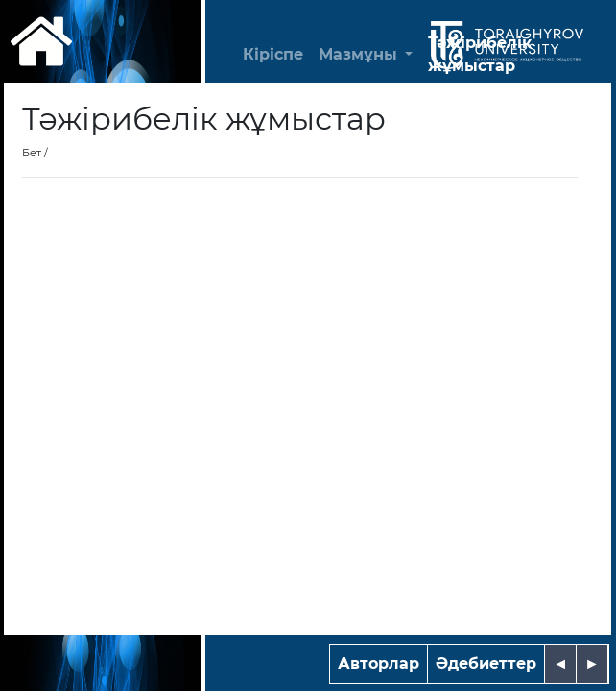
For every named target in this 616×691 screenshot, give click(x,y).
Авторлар (379, 664)
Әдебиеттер (486, 664)
